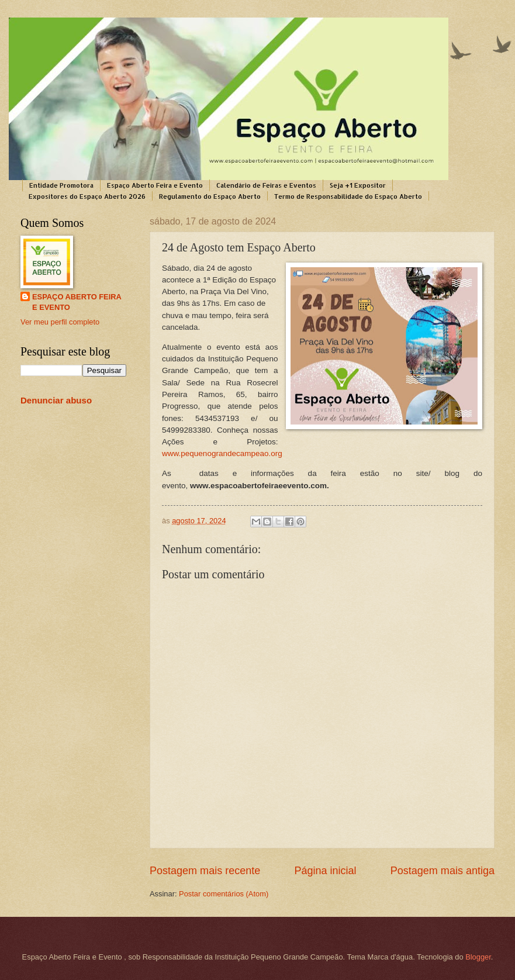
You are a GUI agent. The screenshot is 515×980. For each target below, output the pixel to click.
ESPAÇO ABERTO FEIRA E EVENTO (77, 302)
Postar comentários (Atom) (224, 894)
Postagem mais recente (205, 871)
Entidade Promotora (61, 185)
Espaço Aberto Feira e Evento (155, 185)
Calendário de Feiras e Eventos (266, 185)
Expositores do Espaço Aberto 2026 (87, 196)
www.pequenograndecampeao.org (222, 453)
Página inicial (325, 871)
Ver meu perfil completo (60, 322)
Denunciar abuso (56, 400)
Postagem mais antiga (443, 871)
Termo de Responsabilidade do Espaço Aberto (348, 196)
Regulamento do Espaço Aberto (210, 196)
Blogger (478, 957)
